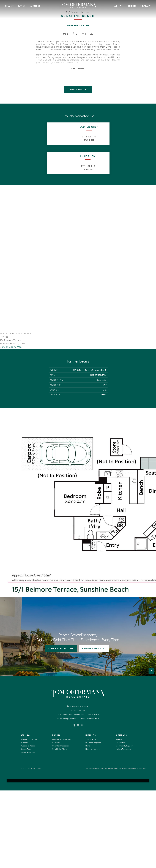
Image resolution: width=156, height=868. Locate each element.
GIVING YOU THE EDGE (61, 726)
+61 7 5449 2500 (80, 788)
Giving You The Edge (29, 817)
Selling (10, 6)
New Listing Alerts (60, 827)
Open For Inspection (61, 824)
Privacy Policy (36, 846)
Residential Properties (61, 817)
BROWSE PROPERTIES (94, 726)
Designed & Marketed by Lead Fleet (134, 846)
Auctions (35, 6)
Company (146, 6)
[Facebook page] (74, 803)
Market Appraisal (28, 830)
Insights (132, 6)
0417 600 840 (88, 166)
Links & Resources (123, 827)
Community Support (125, 824)
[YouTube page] (82, 803)
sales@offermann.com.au (80, 784)
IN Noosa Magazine (93, 820)
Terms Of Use (25, 846)
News (88, 824)
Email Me (89, 140)
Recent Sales (26, 827)
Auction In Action (28, 824)
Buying (22, 6)
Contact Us (121, 820)
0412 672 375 (89, 137)
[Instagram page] (78, 803)
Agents (119, 6)
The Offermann (92, 817)
